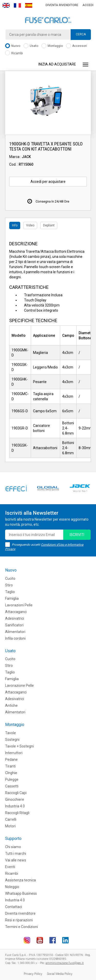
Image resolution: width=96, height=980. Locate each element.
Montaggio (52, 46)
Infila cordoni (15, 638)
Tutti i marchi (16, 853)
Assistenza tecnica (20, 880)
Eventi (10, 867)
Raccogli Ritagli (17, 813)
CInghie (11, 773)
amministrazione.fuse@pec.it (65, 963)
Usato (31, 46)
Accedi (88, 5)
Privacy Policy (33, 974)
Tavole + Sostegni (19, 746)
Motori (10, 826)
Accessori (76, 46)
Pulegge (12, 779)
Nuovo (13, 46)
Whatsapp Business (21, 893)
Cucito (10, 578)
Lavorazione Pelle (19, 686)
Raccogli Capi (16, 793)
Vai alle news (16, 860)
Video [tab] (30, 225)
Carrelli (11, 819)
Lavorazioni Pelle (19, 605)
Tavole (10, 733)
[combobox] (48, 35)
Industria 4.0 (15, 806)
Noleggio (12, 887)
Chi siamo (13, 847)
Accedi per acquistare (48, 182)
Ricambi (14, 53)
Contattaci (14, 907)
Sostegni (12, 740)
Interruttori (14, 753)
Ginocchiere (15, 799)
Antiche (11, 705)
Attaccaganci (16, 612)
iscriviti (77, 535)
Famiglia (12, 598)
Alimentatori (15, 632)
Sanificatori (14, 625)
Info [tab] (15, 225)
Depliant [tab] (49, 225)
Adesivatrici (15, 618)
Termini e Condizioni (22, 927)
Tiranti (10, 766)
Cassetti (12, 786)
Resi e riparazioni (19, 920)
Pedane (11, 760)
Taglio (10, 592)
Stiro (9, 585)
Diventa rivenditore (62, 5)
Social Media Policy (60, 974)
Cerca (81, 34)
